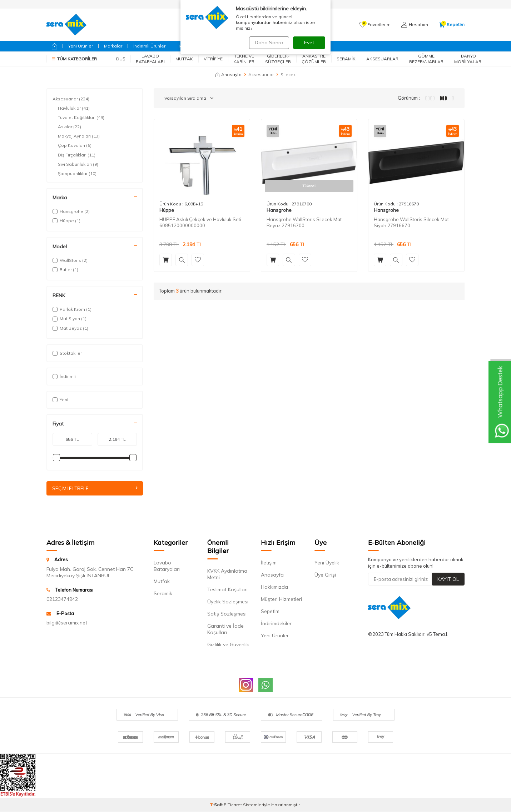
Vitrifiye (213, 59)
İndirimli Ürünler (149, 46)
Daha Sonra (268, 43)
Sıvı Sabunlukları (78, 164)
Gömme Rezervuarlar (426, 59)
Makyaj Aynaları (79, 136)
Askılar (70, 127)
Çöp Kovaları (75, 145)
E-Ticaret (233, 805)
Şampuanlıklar (77, 174)
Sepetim (270, 612)
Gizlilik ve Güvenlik (228, 645)
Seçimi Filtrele (95, 488)
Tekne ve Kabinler (244, 59)
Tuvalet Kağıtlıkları (81, 118)
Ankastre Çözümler (314, 59)
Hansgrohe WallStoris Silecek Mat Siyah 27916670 (411, 222)
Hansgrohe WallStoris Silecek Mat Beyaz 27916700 (304, 222)
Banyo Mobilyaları (468, 59)
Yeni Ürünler (81, 46)
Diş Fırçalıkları (77, 155)
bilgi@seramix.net (67, 623)
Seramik (346, 59)
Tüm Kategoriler (74, 59)
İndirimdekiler (276, 624)
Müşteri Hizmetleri (281, 599)
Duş (121, 59)
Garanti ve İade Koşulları (225, 629)
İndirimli (64, 376)
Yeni (60, 400)
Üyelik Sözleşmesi (228, 602)
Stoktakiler (67, 353)
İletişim (269, 563)
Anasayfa (229, 74)
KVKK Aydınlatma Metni (227, 574)
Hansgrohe (279, 210)
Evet (309, 43)
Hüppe (167, 210)
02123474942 (62, 599)
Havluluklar (74, 108)
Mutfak (184, 59)
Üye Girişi (325, 575)
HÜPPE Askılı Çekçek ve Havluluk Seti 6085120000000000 (200, 222)
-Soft (217, 805)
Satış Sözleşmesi (227, 614)
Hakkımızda (274, 587)
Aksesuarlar (382, 59)
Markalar (113, 46)
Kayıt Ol (448, 579)
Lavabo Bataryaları (150, 59)
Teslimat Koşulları (227, 590)
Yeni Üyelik (327, 563)
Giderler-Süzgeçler (278, 59)
